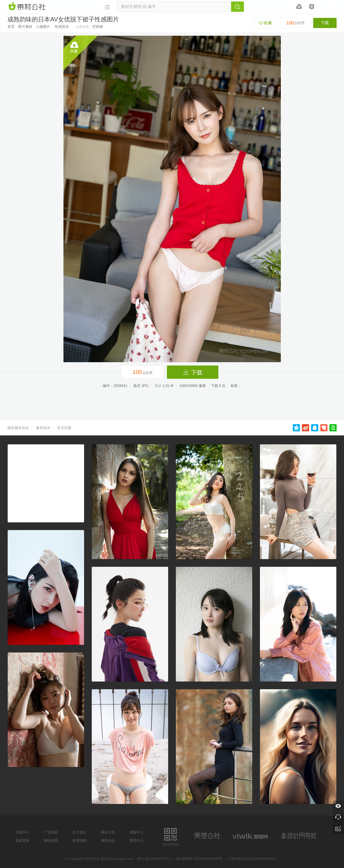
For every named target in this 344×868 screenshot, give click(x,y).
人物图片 (43, 27)
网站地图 (51, 840)
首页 (11, 27)
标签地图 (80, 840)
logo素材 (251, 836)
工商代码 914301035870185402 (252, 859)
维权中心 (137, 832)
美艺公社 (207, 836)
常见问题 (64, 428)
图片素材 (25, 27)
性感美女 (62, 27)
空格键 (98, 27)
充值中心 (22, 832)
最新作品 (108, 840)
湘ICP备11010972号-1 (153, 859)
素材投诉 (43, 428)
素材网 (28, 6)
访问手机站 (171, 836)
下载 (325, 23)
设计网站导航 (299, 836)
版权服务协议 (18, 428)
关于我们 (80, 832)
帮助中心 (137, 840)
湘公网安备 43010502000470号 (199, 859)
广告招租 (51, 832)
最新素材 (22, 840)
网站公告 (108, 832)
